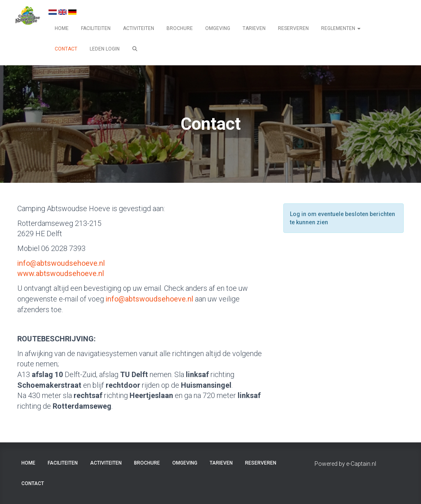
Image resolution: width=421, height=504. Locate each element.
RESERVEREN (293, 28)
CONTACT (66, 49)
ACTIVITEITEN (139, 28)
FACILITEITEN (96, 28)
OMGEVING (218, 28)
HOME (62, 28)
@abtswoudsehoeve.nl (61, 263)
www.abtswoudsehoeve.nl (61, 273)
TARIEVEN (254, 28)
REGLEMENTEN (341, 28)
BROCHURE (180, 28)
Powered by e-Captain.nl (345, 464)
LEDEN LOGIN (105, 49)
